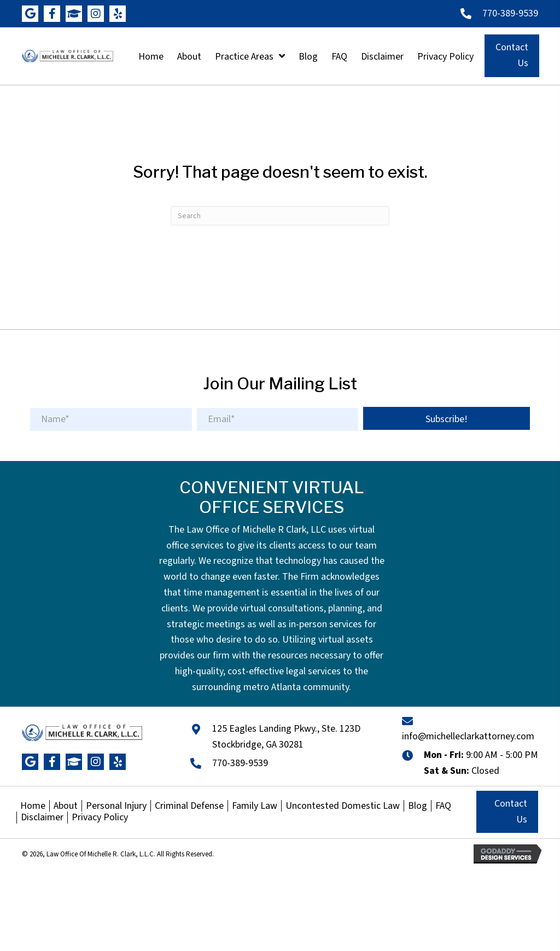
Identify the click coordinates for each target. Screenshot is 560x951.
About (66, 806)
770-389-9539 (510, 13)
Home (33, 806)
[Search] (280, 216)
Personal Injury (116, 806)
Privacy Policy (100, 818)
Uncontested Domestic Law (343, 806)
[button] (30, 14)
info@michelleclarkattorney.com (468, 736)
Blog (418, 806)
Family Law (255, 806)
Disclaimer (42, 818)
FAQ (443, 806)
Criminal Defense (189, 806)
